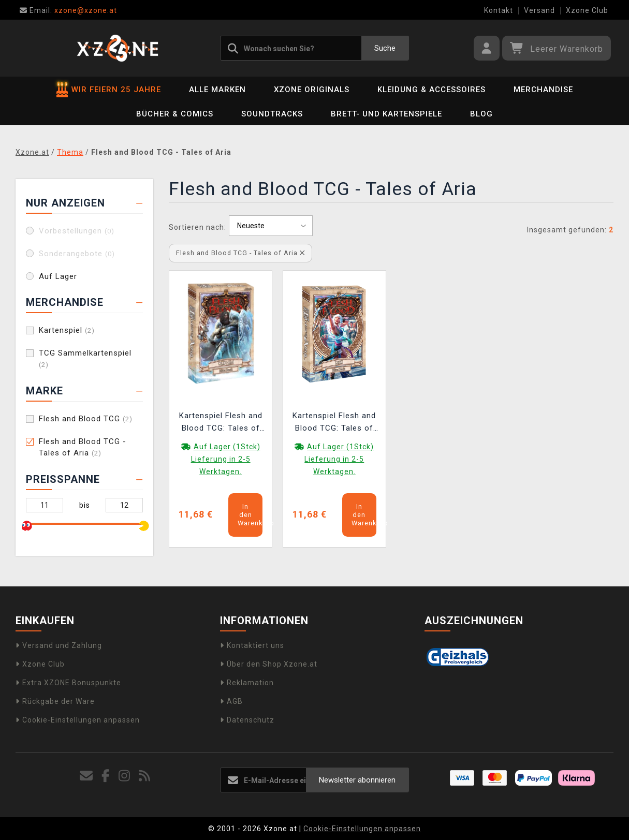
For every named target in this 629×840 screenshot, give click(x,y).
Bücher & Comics (175, 114)
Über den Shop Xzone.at (269, 664)
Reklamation (247, 683)
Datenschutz (247, 720)
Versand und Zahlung (59, 645)
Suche (385, 48)
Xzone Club (587, 10)
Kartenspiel (67, 330)
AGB (231, 701)
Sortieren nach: (198, 227)
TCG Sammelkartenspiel (85, 358)
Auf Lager (58, 276)
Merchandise (543, 90)
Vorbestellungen (77, 231)
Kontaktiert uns (252, 645)
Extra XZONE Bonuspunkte (68, 683)
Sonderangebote (77, 254)
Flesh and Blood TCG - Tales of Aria (83, 447)
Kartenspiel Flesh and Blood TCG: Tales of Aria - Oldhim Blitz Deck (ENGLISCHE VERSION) (221, 423)
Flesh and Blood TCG (86, 419)
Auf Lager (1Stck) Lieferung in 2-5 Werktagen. (226, 459)
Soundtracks (272, 114)
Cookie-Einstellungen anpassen (78, 720)
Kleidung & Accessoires (431, 90)
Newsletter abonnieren (357, 780)
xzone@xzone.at (68, 10)
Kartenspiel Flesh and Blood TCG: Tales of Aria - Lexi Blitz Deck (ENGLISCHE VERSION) (334, 423)
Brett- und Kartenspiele (386, 114)
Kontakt (499, 10)
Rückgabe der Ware (55, 701)
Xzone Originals (312, 90)
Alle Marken (217, 90)
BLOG (481, 114)
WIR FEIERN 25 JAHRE (109, 90)
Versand (539, 10)
